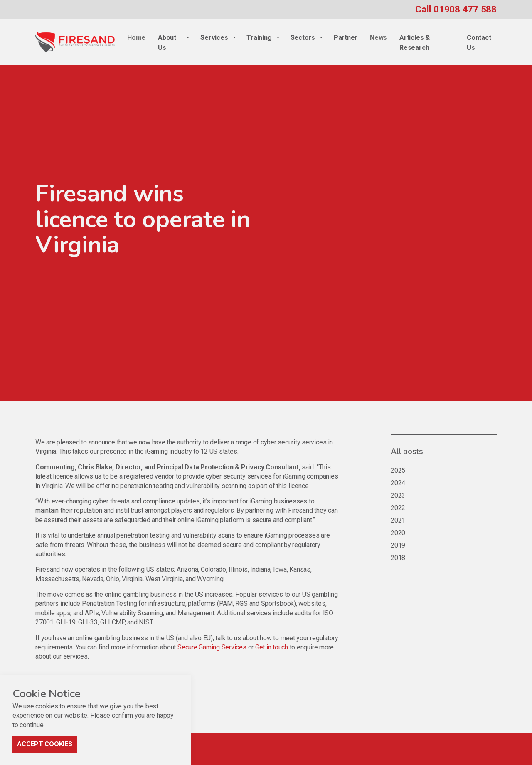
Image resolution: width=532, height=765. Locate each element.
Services (214, 38)
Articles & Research (415, 43)
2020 (398, 533)
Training (259, 38)
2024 (398, 483)
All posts (407, 452)
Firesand (75, 42)
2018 (398, 558)
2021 (398, 520)
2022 (398, 508)
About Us (167, 43)
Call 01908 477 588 (456, 9)
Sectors (303, 38)
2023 (398, 495)
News (378, 38)
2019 (398, 545)
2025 (398, 470)
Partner (346, 38)
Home (136, 38)
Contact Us (479, 43)
